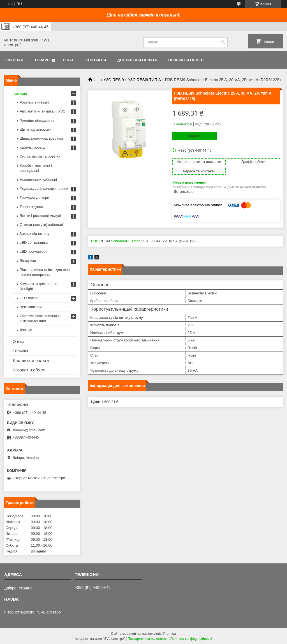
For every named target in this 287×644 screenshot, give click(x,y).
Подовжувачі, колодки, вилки (44, 188)
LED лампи (29, 298)
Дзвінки (26, 330)
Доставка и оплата (137, 60)
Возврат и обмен (186, 60)
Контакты (96, 60)
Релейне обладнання (37, 120)
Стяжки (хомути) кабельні (41, 225)
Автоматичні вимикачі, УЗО (43, 111)
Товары (42, 60)
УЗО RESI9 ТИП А (144, 80)
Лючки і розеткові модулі (40, 216)
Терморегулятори (34, 197)
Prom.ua (170, 634)
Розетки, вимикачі (35, 102)
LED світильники (34, 243)
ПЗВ (95, 241)
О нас (69, 60)
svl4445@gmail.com (29, 430)
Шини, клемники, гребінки (41, 138)
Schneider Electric (126, 241)
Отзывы (20, 351)
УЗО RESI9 (114, 80)
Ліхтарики (28, 261)
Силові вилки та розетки (40, 156)
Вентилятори (31, 307)
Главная (14, 60)
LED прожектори (34, 251)
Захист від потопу (34, 234)
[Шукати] (223, 42)
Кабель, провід (32, 147)
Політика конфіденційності (191, 639)
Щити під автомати (35, 129)
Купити (195, 136)
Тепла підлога (31, 207)
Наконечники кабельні (38, 180)
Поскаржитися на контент (148, 639)
